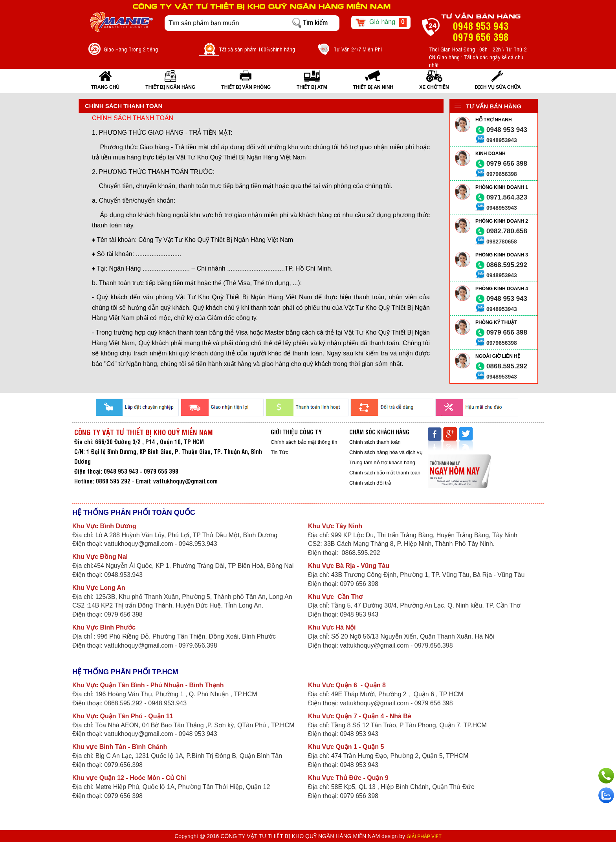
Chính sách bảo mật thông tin (304, 442)
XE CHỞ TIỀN (434, 87)
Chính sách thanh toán (375, 442)
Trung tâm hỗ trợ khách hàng (382, 462)
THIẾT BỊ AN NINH (373, 87)
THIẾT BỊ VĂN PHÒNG (246, 87)
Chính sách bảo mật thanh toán (385, 473)
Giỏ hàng (381, 22)
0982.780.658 (507, 231)
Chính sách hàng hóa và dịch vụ (386, 452)
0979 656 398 (507, 164)
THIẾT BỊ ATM (312, 87)
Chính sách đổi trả (370, 483)
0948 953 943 (507, 130)
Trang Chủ (105, 87)
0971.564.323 (507, 197)
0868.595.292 (507, 265)
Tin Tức (279, 452)
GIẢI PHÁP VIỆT (424, 837)
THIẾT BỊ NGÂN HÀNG (170, 87)
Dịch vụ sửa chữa (498, 87)
